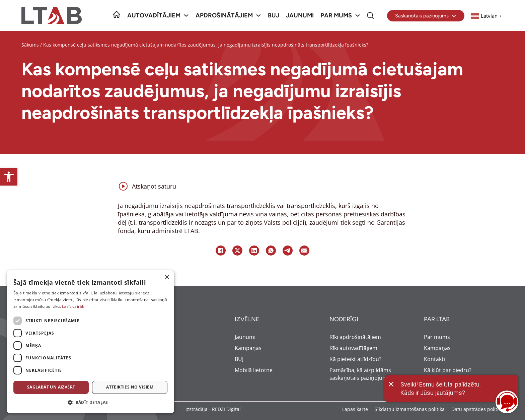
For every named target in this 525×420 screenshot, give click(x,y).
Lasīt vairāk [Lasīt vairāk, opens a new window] (73, 306)
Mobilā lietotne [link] (254, 370)
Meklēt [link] (370, 11)
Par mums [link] (336, 15)
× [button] (167, 277)
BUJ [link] (274, 15)
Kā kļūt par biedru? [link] (448, 370)
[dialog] (90, 342)
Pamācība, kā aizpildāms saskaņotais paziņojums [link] (360, 374)
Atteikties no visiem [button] (130, 387)
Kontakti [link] (434, 359)
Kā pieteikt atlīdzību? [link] (355, 359)
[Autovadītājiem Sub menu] (186, 15)
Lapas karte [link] (355, 409)
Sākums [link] (30, 45)
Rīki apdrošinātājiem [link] (355, 337)
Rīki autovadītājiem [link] (353, 348)
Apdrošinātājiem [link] (224, 15)
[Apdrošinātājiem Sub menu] (258, 15)
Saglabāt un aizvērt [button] (51, 387)
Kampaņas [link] (248, 348)
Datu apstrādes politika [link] (477, 409)
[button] (90, 402)
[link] (9, 177)
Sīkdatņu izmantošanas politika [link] (410, 409)
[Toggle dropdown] (454, 16)
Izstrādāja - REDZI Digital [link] (213, 409)
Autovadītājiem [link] (154, 15)
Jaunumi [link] (300, 15)
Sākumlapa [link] (117, 11)
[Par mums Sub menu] (358, 15)
